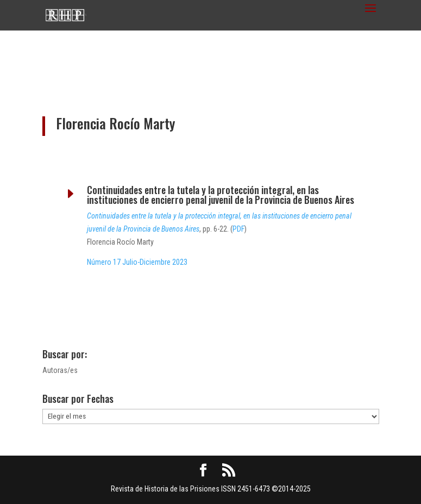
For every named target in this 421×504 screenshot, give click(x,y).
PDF (238, 229)
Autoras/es (60, 370)
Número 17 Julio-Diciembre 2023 (137, 262)
